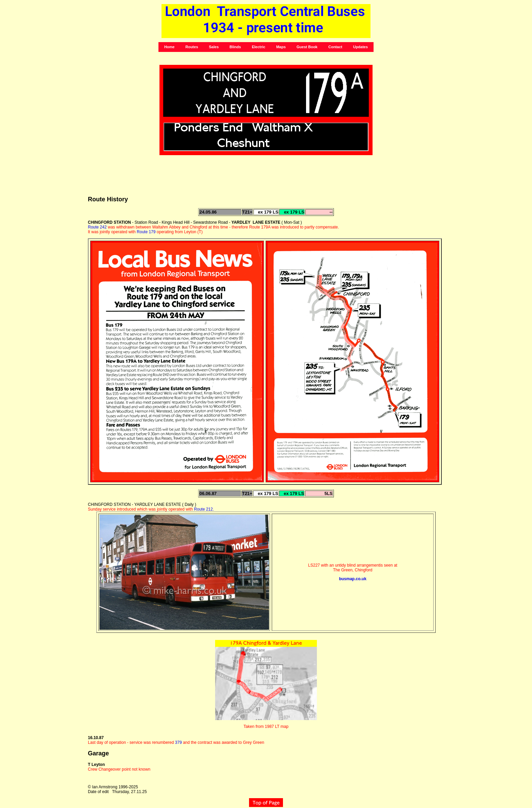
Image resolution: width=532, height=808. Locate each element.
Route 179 (146, 232)
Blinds (235, 47)
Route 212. (204, 509)
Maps (281, 47)
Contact (335, 47)
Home (169, 47)
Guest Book (307, 47)
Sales (214, 47)
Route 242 (97, 227)
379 (178, 742)
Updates (360, 47)
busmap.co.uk (353, 579)
